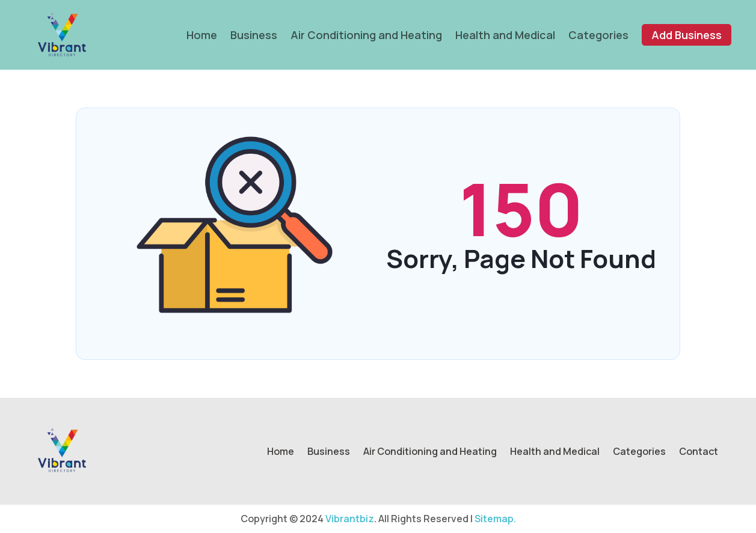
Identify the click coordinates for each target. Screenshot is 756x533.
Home (202, 35)
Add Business (687, 35)
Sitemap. (495, 519)
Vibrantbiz (350, 519)
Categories (598, 35)
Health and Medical (505, 35)
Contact (699, 452)
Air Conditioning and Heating (366, 35)
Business (254, 35)
